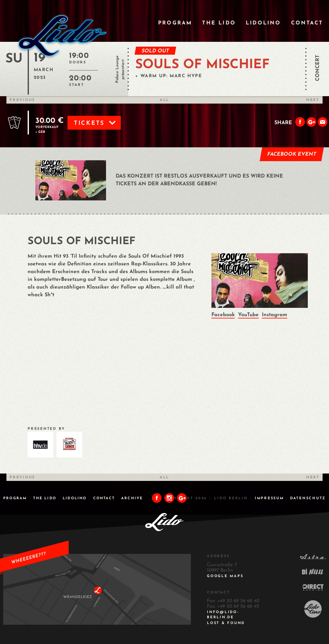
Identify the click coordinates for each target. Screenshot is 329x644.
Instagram (275, 315)
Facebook (223, 315)
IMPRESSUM (269, 498)
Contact (307, 23)
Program (175, 23)
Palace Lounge (117, 69)
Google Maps (225, 576)
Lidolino (263, 23)
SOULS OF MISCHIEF (202, 65)
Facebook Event (292, 154)
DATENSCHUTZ (308, 498)
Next (313, 100)
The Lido (219, 23)
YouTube (248, 315)
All (164, 100)
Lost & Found (226, 623)
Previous (22, 100)
